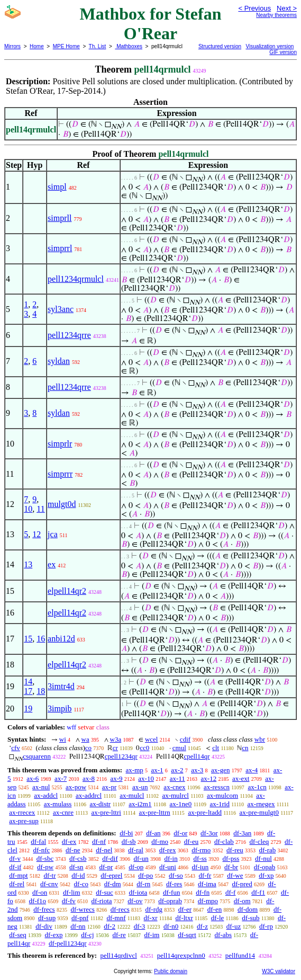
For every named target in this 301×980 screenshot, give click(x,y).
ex (52, 564)
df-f (231, 892)
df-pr (106, 867)
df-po (145, 875)
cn (245, 748)
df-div (44, 926)
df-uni (168, 867)
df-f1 (258, 892)
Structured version (220, 46)
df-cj (88, 935)
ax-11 (177, 778)
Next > (287, 8)
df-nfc (42, 850)
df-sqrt (187, 935)
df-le (218, 918)
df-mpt (18, 875)
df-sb (129, 841)
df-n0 (171, 926)
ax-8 (89, 778)
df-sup (47, 918)
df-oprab (170, 901)
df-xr (151, 918)
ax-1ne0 (181, 804)
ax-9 (116, 778)
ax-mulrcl (175, 795)
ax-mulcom (222, 795)
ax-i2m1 (140, 804)
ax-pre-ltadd (205, 812)
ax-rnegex (261, 804)
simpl (57, 187)
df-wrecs (82, 909)
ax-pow (76, 787)
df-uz (234, 926)
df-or (180, 833)
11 (40, 509)
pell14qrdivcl (118, 955)
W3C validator (279, 971)
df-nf (99, 841)
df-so (176, 875)
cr (115, 748)
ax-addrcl (89, 795)
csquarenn (37, 756)
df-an (153, 833)
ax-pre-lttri (106, 812)
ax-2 (177, 770)
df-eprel (111, 875)
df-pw (45, 867)
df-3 (140, 926)
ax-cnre (63, 812)
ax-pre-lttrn (155, 812)
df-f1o (38, 901)
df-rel (17, 884)
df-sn (76, 867)
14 (28, 681)
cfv (16, 748)
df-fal (38, 841)
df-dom (248, 909)
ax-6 (33, 778)
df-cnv (49, 884)
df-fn (203, 892)
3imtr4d (61, 686)
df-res (174, 884)
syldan (59, 361)
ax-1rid (220, 804)
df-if (15, 867)
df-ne (73, 850)
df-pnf (80, 918)
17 (28, 691)
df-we (235, 875)
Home (37, 46)
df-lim (72, 892)
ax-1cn (257, 787)
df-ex (69, 841)
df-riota (102, 901)
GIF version (283, 52)
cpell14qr (197, 756)
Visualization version (270, 46)
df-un (141, 858)
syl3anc (61, 309)
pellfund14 (240, 955)
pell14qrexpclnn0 (181, 955)
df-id (78, 875)
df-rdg (154, 909)
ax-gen (220, 770)
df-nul (263, 858)
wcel (152, 739)
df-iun (200, 867)
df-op (136, 867)
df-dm (113, 884)
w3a (116, 739)
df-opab (264, 867)
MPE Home (66, 46)
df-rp (266, 926)
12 (37, 534)
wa (85, 739)
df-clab (224, 841)
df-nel (104, 850)
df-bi (126, 833)
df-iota (138, 892)
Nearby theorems (276, 15)
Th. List (98, 46)
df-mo (160, 841)
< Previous (254, 8)
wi (63, 739)
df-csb (78, 858)
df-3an (242, 833)
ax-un (140, 787)
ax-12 (209, 778)
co (88, 748)
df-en (215, 909)
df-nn (78, 926)
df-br (231, 867)
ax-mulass (58, 804)
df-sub (250, 918)
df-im (152, 935)
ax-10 (146, 778)
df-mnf (116, 918)
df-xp (266, 875)
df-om (242, 901)
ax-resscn (217, 787)
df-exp (54, 935)
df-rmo (201, 850)
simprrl (60, 248)
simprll (60, 218)
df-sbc (45, 858)
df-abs (224, 935)
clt (216, 748)
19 (28, 709)
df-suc (104, 892)
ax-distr (100, 804)
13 (28, 564)
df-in (171, 858)
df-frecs (44, 909)
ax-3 (197, 770)
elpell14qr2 (67, 591)
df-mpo (208, 901)
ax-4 (252, 770)
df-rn (143, 884)
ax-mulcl (132, 795)
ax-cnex (174, 787)
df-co (81, 884)
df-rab (268, 850)
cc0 (144, 748)
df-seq (18, 935)
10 (28, 509)
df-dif (110, 858)
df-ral (136, 850)
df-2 (110, 926)
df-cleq (259, 841)
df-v (15, 858)
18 (41, 691)
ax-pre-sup (24, 821)
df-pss (231, 858)
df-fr (205, 875)
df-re (119, 935)
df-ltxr (184, 918)
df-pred (242, 884)
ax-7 (61, 778)
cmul (179, 748)
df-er (185, 909)
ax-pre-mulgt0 (259, 812)
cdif (185, 739)
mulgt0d (62, 504)
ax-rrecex (22, 812)
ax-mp (135, 770)
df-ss (200, 858)
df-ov (135, 901)
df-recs (120, 909)
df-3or (209, 833)
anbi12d (61, 639)
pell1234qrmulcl (76, 279)
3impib (60, 709)
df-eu (191, 841)
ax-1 (157, 770)
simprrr (60, 474)
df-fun (172, 892)
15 (28, 639)
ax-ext (241, 778)
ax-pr (109, 787)
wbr (260, 739)
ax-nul (41, 787)
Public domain (171, 971)
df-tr (49, 875)
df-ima (207, 884)
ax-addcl (46, 795)
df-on (40, 892)
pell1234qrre (69, 335)
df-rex (168, 850)
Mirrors (12, 46)
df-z (202, 926)
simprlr (60, 444)
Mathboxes (129, 46)
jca (53, 534)
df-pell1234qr (67, 943)
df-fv (69, 901)
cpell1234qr (121, 756)
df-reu (235, 850)
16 (41, 639)
